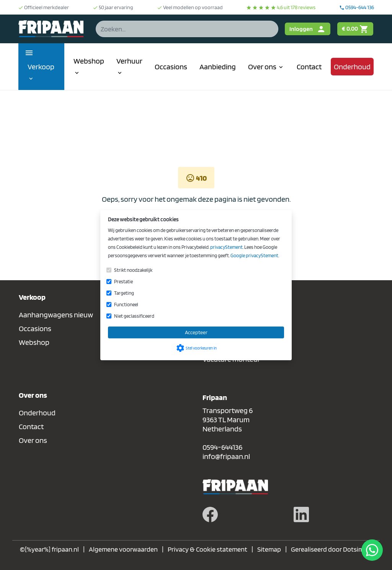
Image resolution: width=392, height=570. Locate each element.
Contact (31, 426)
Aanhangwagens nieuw (56, 315)
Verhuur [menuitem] (129, 66)
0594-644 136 (357, 7)
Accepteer (196, 332)
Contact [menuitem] (309, 67)
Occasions (35, 328)
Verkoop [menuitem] (41, 72)
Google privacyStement (254, 256)
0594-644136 (222, 447)
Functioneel (126, 305)
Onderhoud (37, 413)
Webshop (34, 342)
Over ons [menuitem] (266, 67)
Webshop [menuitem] (89, 66)
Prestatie (123, 282)
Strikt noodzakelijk (133, 270)
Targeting (124, 293)
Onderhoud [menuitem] (352, 67)
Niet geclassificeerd (134, 316)
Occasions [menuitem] (171, 67)
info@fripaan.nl (226, 456)
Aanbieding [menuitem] (218, 67)
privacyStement (226, 247)
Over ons (33, 440)
